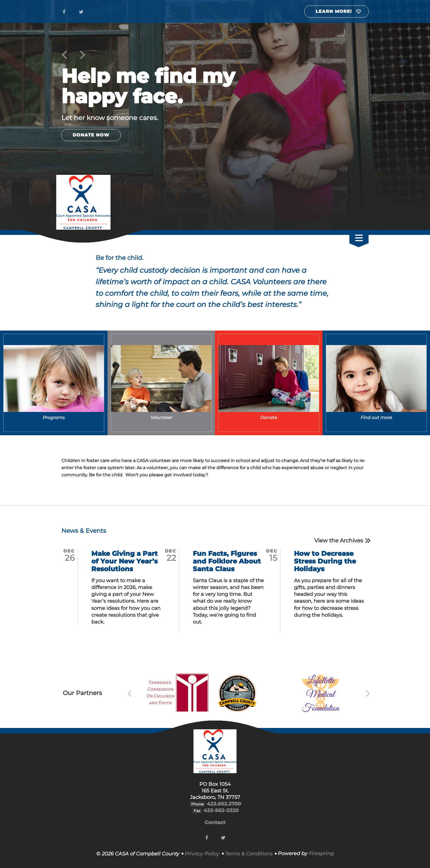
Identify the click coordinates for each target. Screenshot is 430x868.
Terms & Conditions (249, 854)
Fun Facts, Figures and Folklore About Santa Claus (227, 561)
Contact (215, 823)
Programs (54, 418)
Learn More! (334, 11)
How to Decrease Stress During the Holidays (325, 561)
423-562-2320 (221, 810)
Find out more (376, 418)
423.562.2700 (224, 804)
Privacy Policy (202, 854)
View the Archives (339, 540)
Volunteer (161, 418)
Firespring (321, 853)
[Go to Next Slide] (368, 694)
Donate (269, 418)
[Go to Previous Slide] (130, 694)
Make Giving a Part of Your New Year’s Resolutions (125, 561)
